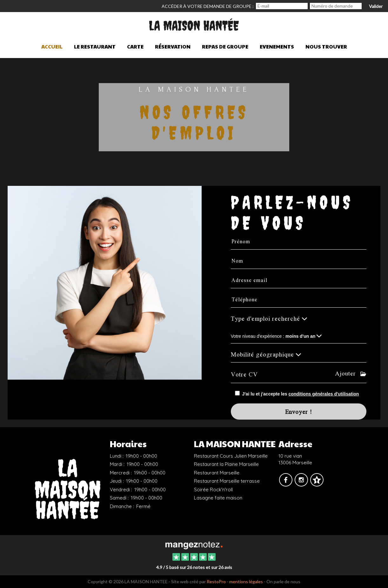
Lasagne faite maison (218, 498)
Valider (376, 6)
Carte (135, 46)
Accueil (52, 46)
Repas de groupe (225, 46)
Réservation (173, 46)
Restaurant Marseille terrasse (227, 481)
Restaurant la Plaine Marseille (226, 464)
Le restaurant (95, 46)
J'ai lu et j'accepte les (301, 394)
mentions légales (246, 581)
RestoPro (216, 581)
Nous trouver (326, 46)
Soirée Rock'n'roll (213, 490)
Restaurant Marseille (217, 473)
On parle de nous (283, 581)
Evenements (277, 46)
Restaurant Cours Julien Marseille (231, 456)
